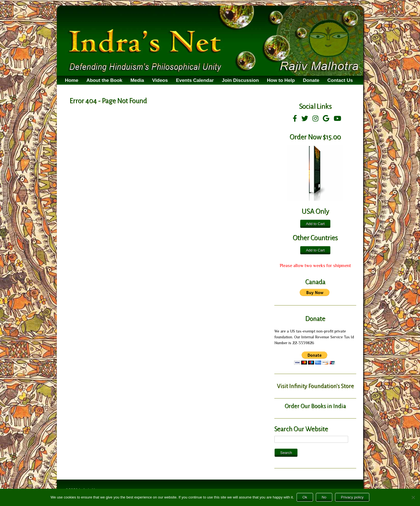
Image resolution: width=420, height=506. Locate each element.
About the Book (104, 80)
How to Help (281, 80)
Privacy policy (352, 497)
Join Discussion (240, 80)
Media (137, 80)
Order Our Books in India (315, 406)
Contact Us (340, 80)
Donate (311, 80)
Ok (305, 497)
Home (72, 80)
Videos (160, 80)
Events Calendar (195, 80)
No (324, 497)
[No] (413, 497)
